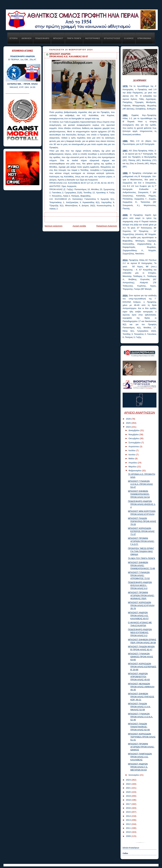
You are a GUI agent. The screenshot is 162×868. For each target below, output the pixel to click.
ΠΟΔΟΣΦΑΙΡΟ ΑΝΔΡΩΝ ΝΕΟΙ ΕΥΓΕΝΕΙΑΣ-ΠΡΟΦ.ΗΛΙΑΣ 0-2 (140, 632)
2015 (129, 812)
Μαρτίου (133, 467)
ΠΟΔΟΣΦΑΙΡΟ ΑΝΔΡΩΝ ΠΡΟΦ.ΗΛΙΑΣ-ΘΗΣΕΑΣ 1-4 (142, 504)
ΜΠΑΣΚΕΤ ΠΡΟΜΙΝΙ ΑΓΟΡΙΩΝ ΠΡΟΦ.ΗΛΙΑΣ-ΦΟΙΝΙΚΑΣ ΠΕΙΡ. (141, 595)
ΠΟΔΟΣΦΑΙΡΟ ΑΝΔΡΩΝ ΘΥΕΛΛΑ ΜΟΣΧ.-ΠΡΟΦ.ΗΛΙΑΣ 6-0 (140, 585)
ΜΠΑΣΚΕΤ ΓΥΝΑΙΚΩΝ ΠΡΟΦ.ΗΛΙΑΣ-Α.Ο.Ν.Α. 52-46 (140, 717)
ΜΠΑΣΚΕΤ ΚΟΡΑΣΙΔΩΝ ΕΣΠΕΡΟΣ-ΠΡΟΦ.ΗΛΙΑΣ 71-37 (141, 531)
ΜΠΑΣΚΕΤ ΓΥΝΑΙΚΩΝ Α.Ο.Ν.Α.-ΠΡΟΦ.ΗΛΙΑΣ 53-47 (140, 484)
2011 (129, 828)
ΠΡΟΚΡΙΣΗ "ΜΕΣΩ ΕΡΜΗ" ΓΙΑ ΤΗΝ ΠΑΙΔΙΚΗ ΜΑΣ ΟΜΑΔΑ (141, 551)
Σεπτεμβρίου (135, 443)
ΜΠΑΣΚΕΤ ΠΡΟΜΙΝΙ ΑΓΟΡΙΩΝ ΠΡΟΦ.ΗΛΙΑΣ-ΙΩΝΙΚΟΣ (141, 747)
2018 (129, 800)
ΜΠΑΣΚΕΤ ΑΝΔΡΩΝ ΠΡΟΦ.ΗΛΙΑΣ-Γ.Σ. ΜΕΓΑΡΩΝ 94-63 (138, 767)
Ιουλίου (132, 450)
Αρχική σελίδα (79, 226)
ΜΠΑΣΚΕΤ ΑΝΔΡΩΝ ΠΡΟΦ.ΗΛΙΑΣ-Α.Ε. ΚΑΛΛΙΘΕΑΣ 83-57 (138, 616)
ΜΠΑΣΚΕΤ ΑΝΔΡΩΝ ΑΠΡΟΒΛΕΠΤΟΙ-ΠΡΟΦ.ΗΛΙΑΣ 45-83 (139, 677)
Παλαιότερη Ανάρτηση (107, 226)
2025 (129, 423)
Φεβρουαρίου (135, 471)
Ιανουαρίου (134, 775)
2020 (129, 792)
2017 (129, 804)
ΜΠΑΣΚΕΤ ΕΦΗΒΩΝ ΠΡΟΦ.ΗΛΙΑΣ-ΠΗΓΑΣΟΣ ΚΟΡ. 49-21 (141, 697)
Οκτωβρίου (134, 438)
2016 (129, 808)
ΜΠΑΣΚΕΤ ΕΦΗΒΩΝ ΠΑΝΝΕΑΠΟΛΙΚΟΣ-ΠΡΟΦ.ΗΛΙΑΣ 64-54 (139, 494)
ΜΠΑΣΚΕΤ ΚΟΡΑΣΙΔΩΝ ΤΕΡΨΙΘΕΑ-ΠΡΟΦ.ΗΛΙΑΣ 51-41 (142, 737)
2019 (129, 796)
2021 (129, 788)
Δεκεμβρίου (134, 430)
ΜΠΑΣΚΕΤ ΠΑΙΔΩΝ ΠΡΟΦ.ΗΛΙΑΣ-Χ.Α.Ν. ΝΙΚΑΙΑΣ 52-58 (139, 707)
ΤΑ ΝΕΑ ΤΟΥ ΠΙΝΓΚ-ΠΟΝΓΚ (142, 558)
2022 (129, 784)
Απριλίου (133, 463)
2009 (129, 836)
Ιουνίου (132, 455)
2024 (129, 427)
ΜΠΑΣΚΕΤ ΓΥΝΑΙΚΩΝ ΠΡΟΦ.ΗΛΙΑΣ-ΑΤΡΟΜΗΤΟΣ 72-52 (139, 575)
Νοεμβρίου (134, 434)
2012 (129, 824)
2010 (129, 832)
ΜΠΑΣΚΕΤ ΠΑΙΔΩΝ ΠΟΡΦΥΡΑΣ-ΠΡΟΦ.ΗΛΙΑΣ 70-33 (142, 521)
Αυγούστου (134, 446)
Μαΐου (132, 459)
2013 (129, 820)
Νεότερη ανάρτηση (54, 226)
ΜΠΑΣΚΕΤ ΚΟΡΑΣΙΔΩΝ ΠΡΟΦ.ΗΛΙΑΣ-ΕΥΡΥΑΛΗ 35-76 (141, 605)
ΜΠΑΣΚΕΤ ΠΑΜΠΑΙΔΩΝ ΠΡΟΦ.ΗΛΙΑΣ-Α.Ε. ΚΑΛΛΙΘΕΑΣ (140, 757)
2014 (129, 816)
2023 (129, 780)
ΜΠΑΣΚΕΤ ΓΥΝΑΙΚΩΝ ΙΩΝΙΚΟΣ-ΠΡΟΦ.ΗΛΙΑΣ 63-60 (141, 657)
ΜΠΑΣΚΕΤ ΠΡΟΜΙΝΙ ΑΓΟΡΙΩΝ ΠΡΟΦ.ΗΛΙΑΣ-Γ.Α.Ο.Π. (141, 541)
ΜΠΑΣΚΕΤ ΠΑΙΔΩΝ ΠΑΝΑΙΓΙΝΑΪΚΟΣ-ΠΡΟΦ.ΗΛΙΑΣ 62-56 (139, 727)
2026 (129, 419)
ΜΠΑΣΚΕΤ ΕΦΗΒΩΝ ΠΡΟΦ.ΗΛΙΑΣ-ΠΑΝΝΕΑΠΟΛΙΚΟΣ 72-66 (142, 565)
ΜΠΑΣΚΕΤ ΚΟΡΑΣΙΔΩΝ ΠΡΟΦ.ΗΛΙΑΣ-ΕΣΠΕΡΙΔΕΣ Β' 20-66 (142, 667)
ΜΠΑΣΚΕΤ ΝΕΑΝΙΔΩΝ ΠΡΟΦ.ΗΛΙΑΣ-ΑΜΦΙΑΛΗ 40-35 (141, 687)
